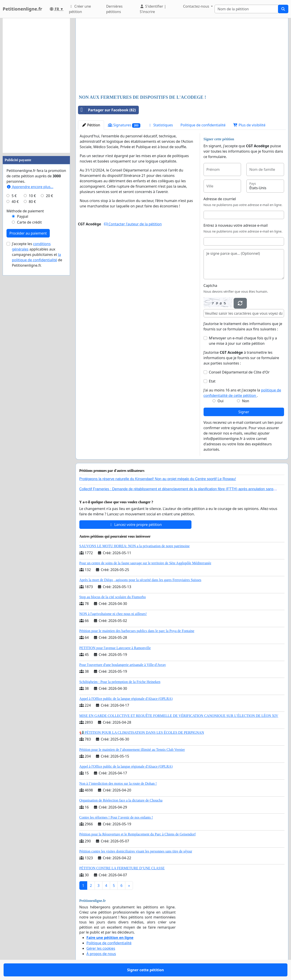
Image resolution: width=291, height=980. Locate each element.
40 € (15, 202)
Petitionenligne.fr (22, 9)
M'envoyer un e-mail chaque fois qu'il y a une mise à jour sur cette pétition (243, 341)
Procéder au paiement (28, 233)
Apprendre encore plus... (30, 187)
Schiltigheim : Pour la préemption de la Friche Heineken (120, 682)
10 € (32, 196)
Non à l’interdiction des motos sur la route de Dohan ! (118, 783)
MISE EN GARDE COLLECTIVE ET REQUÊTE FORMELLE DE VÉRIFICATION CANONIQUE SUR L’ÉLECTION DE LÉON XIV (179, 716)
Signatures (124, 125)
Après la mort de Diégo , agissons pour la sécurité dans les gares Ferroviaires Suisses (140, 580)
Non (246, 401)
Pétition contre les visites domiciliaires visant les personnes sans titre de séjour (136, 851)
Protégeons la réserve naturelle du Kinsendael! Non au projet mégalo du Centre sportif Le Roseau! (158, 479)
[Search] (246, 9)
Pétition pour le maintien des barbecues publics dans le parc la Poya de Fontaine (137, 631)
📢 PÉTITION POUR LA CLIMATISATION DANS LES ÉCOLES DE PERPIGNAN (142, 733)
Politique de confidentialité (203, 125)
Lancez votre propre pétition (135, 525)
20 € (50, 196)
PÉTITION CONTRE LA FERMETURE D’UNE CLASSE (122, 868)
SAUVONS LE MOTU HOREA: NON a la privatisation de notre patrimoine (135, 546)
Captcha (210, 286)
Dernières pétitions (114, 9)
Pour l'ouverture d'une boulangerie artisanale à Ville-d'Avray (123, 665)
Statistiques (161, 125)
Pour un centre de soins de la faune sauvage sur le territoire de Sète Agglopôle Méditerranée (145, 563)
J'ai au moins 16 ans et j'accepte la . (242, 393)
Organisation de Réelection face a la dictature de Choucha (121, 800)
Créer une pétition (80, 9)
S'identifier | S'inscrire (153, 9)
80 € (32, 202)
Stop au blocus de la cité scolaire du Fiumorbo (113, 597)
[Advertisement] (182, 57)
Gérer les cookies (101, 948)
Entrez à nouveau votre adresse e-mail (236, 225)
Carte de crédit (29, 222)
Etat (212, 381)
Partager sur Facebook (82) (107, 110)
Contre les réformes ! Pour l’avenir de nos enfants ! (116, 817)
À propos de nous (101, 954)
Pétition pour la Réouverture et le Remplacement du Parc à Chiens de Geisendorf (138, 834)
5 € (14, 196)
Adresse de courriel (220, 199)
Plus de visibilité (249, 125)
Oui (220, 401)
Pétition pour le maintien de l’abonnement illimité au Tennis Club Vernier (132, 750)
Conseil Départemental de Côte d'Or (239, 372)
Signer (244, 412)
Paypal (23, 216)
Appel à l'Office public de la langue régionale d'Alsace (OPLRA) (126, 699)
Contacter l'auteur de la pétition (133, 224)
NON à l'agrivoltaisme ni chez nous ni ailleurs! (113, 614)
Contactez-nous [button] (197, 6)
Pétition (91, 125)
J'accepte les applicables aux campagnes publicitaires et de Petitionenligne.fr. (37, 255)
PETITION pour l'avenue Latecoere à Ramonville (115, 648)
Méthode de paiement (25, 211)
